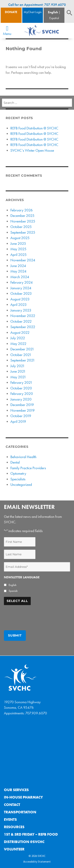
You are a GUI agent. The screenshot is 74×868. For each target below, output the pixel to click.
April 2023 (18, 305)
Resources (14, 827)
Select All (17, 601)
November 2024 (23, 260)
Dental (15, 462)
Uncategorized (21, 485)
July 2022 (18, 338)
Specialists (18, 479)
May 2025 (18, 249)
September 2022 (23, 327)
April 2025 (18, 255)
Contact (12, 805)
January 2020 (21, 399)
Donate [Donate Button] (11, 12)
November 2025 (23, 221)
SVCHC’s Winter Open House (32, 150)
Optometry (18, 473)
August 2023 (20, 299)
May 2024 (18, 271)
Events (10, 819)
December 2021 (22, 349)
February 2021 (21, 382)
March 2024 (20, 277)
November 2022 (23, 316)
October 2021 (21, 355)
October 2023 (21, 293)
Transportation (20, 812)
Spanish (13, 591)
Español (54, 18)
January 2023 (21, 310)
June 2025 (18, 243)
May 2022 (18, 344)
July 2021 (18, 366)
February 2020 (22, 394)
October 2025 (21, 227)
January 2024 (21, 288)
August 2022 (20, 333)
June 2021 (18, 371)
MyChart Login (33, 12)
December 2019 (22, 405)
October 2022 (21, 321)
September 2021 (23, 360)
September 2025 (23, 232)
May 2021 (18, 377)
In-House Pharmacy (23, 797)
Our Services (16, 790)
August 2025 (20, 238)
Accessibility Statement (37, 861)
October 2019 (21, 416)
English (53, 12)
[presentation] (34, 616)
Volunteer (14, 849)
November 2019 (23, 410)
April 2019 (18, 422)
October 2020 (21, 388)
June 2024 (18, 266)
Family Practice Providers (28, 468)
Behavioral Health (23, 457)
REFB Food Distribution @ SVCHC (34, 128)
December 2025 (22, 216)
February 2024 (22, 282)
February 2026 (22, 210)
